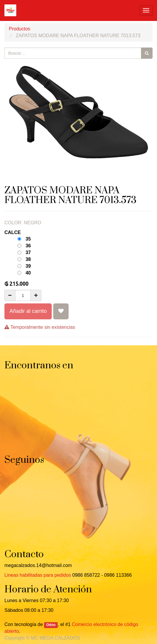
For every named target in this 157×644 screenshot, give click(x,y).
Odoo (51, 625)
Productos (20, 29)
